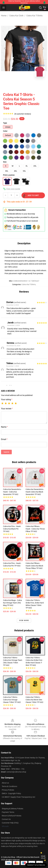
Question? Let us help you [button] (36, 865)
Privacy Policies (8, 790)
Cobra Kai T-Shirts (34, 16)
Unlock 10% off (43, 857)
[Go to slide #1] (17, 84)
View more (24, 620)
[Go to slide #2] (31, 84)
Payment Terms (8, 812)
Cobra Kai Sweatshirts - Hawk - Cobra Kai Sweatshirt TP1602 (12, 492)
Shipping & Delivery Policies (12, 809)
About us (5, 783)
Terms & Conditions (9, 786)
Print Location (9, 175)
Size (5, 162)
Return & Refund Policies (12, 816)
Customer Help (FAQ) (10, 823)
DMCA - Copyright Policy (11, 793)
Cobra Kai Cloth (16, 16)
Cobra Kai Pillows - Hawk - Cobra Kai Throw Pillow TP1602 (35, 529)
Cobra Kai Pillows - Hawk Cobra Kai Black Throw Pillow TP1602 (34, 566)
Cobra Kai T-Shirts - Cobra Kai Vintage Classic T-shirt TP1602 (12, 700)
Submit (6, 452)
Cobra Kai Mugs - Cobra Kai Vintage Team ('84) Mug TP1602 (12, 603)
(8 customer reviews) (23, 114)
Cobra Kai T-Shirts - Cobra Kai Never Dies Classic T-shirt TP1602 (34, 700)
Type (5, 123)
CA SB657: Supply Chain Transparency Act (18, 797)
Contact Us (6, 819)
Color (5, 131)
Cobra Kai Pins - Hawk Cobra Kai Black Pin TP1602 (12, 529)
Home (4, 16)
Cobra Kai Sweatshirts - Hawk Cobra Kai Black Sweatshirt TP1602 (35, 492)
